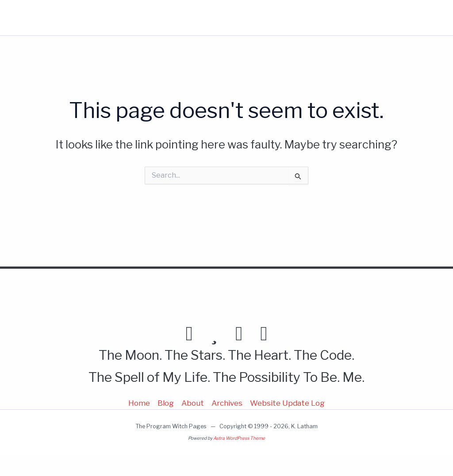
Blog (281, 18)
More (356, 18)
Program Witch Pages (56, 18)
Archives (227, 403)
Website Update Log (287, 403)
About (316, 18)
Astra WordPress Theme (239, 438)
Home (247, 18)
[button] (365, 18)
